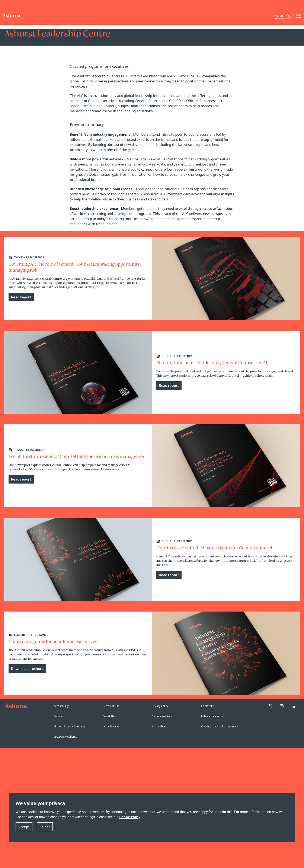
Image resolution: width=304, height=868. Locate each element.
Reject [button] (45, 827)
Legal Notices (111, 726)
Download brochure (27, 669)
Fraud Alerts (110, 716)
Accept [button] (24, 827)
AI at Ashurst (160, 726)
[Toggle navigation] (298, 16)
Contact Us (208, 706)
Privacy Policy (160, 706)
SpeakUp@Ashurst (65, 737)
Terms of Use (111, 706)
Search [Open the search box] (283, 16)
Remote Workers (162, 716)
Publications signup (213, 716)
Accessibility (61, 706)
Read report (21, 297)
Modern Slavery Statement (70, 726)
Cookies (59, 716)
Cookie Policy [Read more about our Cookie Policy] (130, 817)
